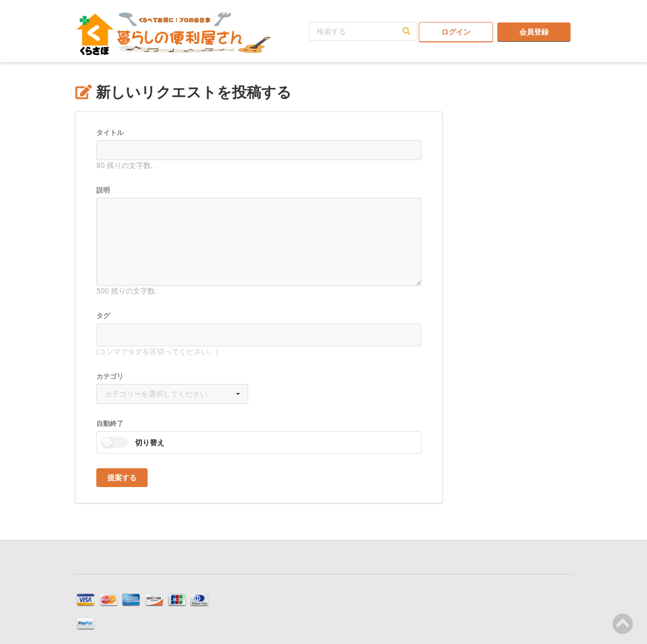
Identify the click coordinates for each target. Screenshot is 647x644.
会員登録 (534, 32)
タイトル (110, 132)
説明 (103, 190)
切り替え (150, 442)
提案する (122, 477)
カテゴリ (110, 376)
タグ (103, 315)
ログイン (456, 32)
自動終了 (110, 423)
